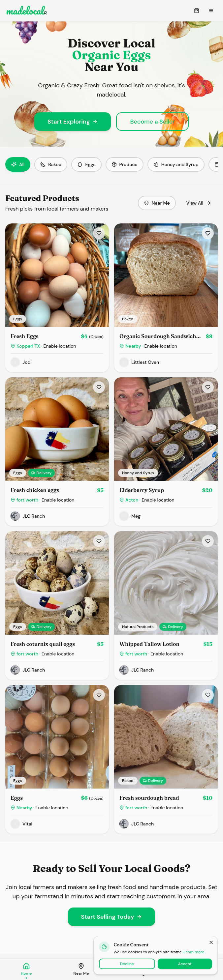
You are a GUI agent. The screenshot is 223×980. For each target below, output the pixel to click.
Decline (127, 964)
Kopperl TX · (46, 346)
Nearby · (151, 346)
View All (199, 203)
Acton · (150, 500)
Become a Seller (152, 122)
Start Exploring (73, 122)
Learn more (194, 952)
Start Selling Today (112, 917)
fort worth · (45, 500)
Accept (185, 964)
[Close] (211, 942)
